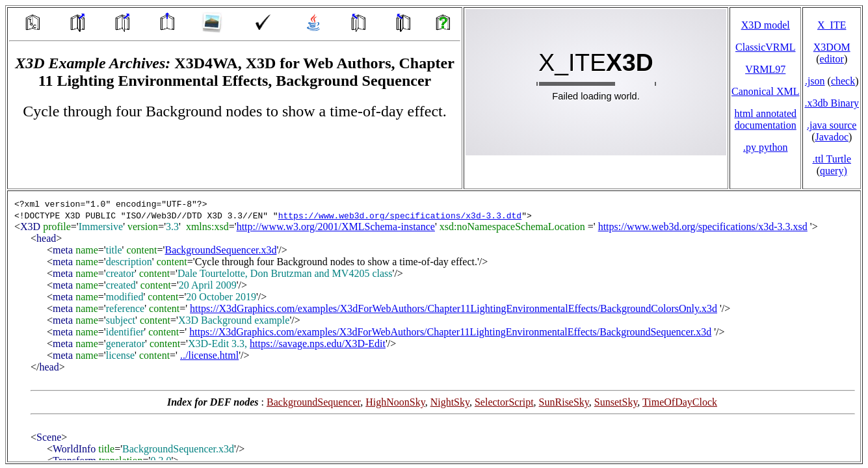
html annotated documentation (765, 119)
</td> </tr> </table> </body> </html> (434, 326)
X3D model (766, 25)
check (843, 81)
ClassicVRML (765, 47)
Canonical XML (765, 91)
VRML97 (765, 69)
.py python (765, 147)
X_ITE (832, 25)
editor (832, 59)
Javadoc (832, 137)
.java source (832, 125)
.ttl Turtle (832, 159)
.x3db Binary (832, 103)
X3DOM (832, 47)
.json (815, 81)
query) (834, 171)
